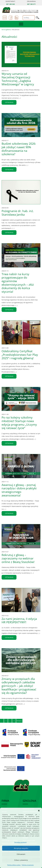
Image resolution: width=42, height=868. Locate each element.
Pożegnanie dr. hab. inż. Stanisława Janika (18, 213)
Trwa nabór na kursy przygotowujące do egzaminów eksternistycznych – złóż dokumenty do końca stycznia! (18, 283)
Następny (19, 721)
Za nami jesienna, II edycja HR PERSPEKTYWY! (19, 620)
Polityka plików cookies (14, 865)
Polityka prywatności (28, 865)
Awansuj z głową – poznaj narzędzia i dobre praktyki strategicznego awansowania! (19, 490)
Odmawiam (21, 854)
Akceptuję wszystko (21, 848)
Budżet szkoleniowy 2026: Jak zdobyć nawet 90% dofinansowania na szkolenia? (19, 149)
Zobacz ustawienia (21, 860)
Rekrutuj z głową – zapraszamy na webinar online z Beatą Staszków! (18, 558)
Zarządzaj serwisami (20, 842)
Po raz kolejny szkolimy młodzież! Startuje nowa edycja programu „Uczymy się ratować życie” (19, 423)
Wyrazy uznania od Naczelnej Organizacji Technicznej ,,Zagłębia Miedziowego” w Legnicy (18, 79)
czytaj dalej (9, 102)
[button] (39, 810)
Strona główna (6, 30)
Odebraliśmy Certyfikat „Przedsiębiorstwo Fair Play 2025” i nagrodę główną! (20, 355)
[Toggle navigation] (21, 24)
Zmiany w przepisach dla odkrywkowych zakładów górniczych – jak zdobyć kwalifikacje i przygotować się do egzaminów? (19, 686)
